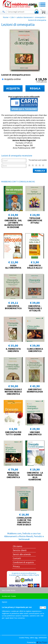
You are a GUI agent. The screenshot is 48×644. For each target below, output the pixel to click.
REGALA (35, 88)
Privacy (16, 566)
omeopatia (40, 17)
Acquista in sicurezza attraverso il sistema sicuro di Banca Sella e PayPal (24, 584)
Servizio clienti (20, 550)
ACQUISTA (13, 88)
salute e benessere (25, 17)
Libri (12, 17)
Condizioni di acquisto (23, 562)
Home (6, 17)
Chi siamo (18, 546)
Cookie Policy (24, 638)
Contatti (17, 558)
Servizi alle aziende (22, 554)
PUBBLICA (40, 171)
